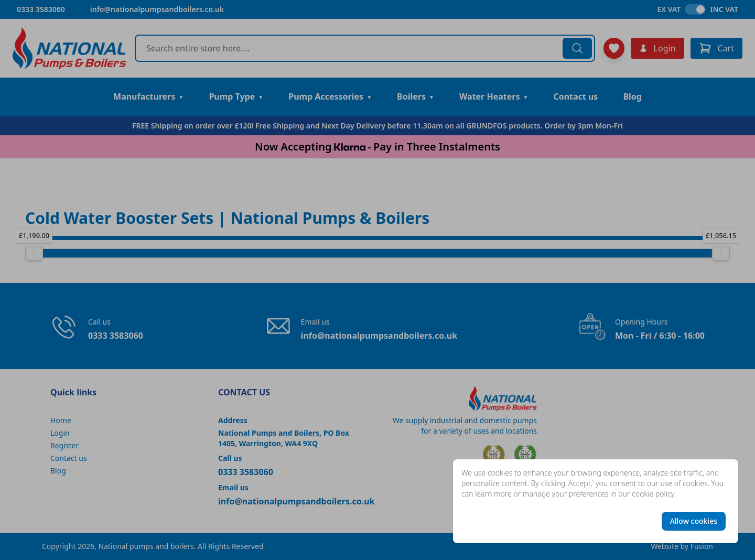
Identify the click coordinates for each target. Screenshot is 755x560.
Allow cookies (694, 521)
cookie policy (653, 494)
